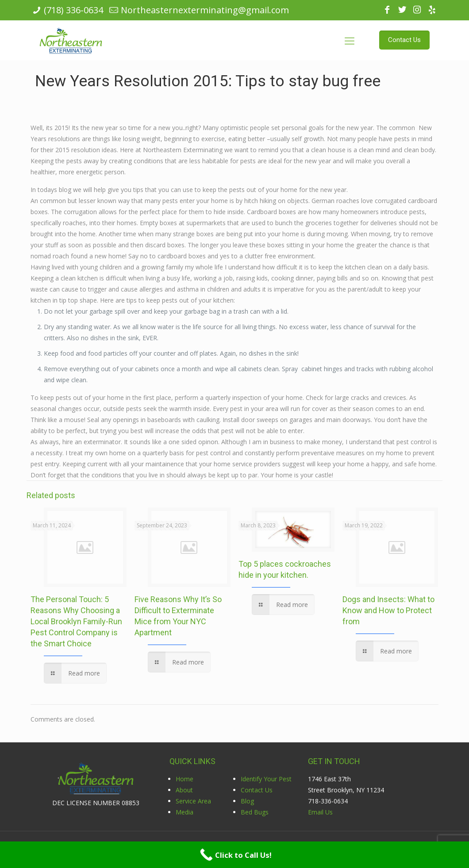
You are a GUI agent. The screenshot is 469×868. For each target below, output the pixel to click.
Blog (247, 801)
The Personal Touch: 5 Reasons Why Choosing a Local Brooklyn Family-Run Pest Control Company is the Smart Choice (76, 621)
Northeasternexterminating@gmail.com (205, 10)
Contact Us (257, 790)
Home (185, 779)
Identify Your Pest (266, 779)
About (184, 790)
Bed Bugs (255, 812)
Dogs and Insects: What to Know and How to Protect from (388, 610)
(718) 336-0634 (73, 10)
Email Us (320, 812)
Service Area (193, 801)
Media (185, 812)
